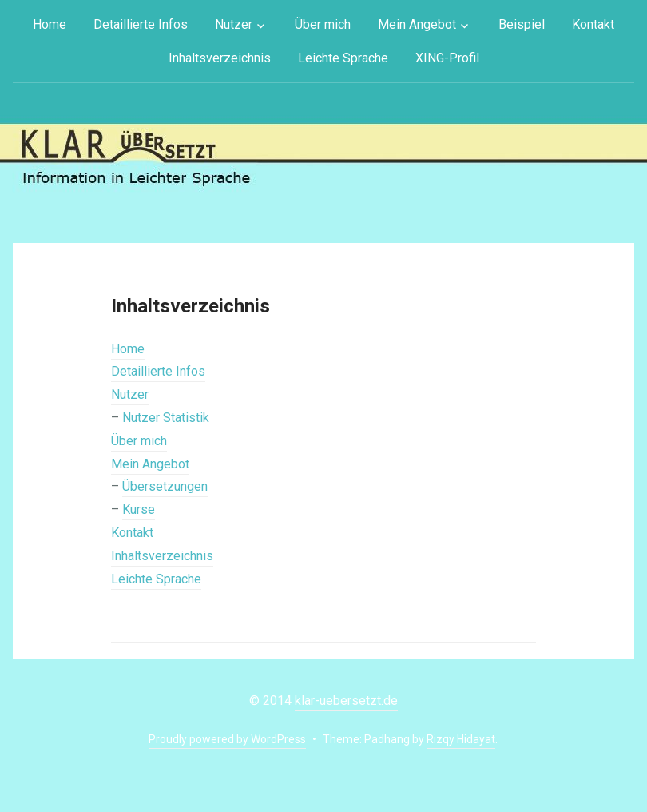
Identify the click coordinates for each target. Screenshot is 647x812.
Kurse (139, 509)
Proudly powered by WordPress (227, 739)
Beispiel (522, 24)
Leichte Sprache (343, 58)
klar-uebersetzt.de (346, 701)
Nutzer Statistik (166, 418)
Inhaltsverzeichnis (220, 58)
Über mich (323, 24)
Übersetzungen (165, 486)
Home (50, 24)
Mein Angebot (417, 24)
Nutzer (234, 24)
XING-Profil (447, 58)
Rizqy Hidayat (461, 739)
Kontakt (593, 24)
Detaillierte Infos (141, 24)
